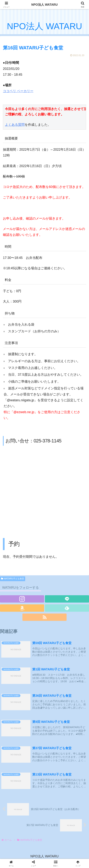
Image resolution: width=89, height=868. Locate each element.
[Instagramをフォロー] (22, 599)
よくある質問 (15, 125)
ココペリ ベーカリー (18, 91)
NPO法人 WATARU (44, 5)
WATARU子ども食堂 (13, 579)
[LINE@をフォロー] (67, 599)
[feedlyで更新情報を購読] (67, 608)
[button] (56, 863)
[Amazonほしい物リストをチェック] (22, 608)
